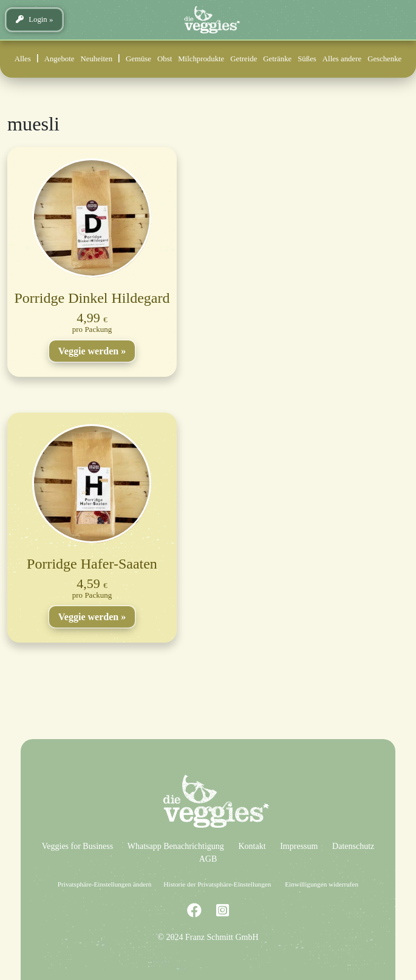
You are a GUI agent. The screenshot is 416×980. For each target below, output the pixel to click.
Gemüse (138, 59)
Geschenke (384, 59)
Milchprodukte (201, 59)
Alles (23, 59)
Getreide (244, 59)
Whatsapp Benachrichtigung (176, 846)
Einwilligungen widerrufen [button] (322, 884)
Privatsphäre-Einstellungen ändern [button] (104, 884)
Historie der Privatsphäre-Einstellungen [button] (217, 884)
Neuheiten (97, 59)
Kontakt (252, 846)
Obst (165, 59)
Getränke (277, 59)
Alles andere (342, 59)
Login (32, 19)
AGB (208, 859)
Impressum (299, 846)
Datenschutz (353, 846)
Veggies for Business (77, 846)
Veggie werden (88, 351)
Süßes (307, 59)
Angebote (60, 59)
